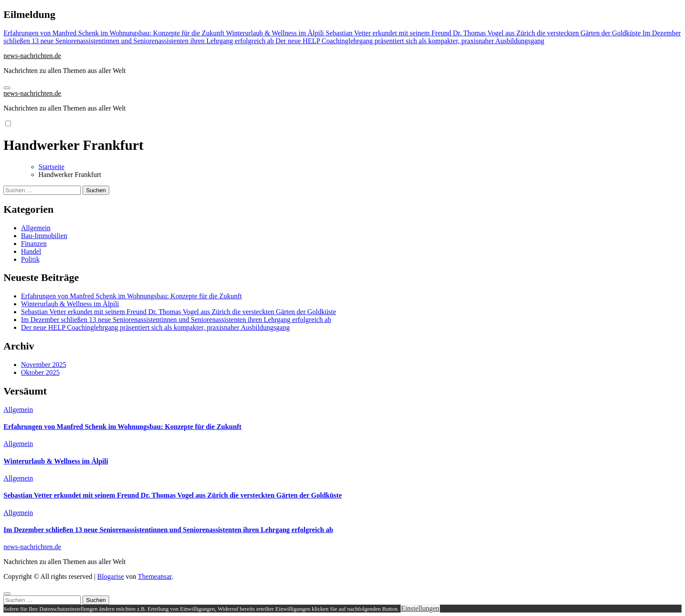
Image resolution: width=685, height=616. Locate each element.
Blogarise (110, 576)
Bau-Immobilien (44, 236)
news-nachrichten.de (32, 56)
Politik (30, 259)
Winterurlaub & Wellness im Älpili (70, 304)
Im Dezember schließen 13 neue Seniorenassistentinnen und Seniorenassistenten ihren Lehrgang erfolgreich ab (176, 320)
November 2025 (44, 365)
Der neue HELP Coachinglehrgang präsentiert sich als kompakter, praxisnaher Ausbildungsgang (155, 327)
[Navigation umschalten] (7, 88)
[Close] (7, 594)
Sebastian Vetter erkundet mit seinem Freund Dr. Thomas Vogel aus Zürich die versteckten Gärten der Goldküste (178, 312)
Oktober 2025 (40, 372)
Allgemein (36, 228)
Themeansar (155, 576)
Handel (31, 251)
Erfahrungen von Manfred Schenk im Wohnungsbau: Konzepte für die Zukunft (131, 296)
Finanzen (34, 244)
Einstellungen (420, 608)
